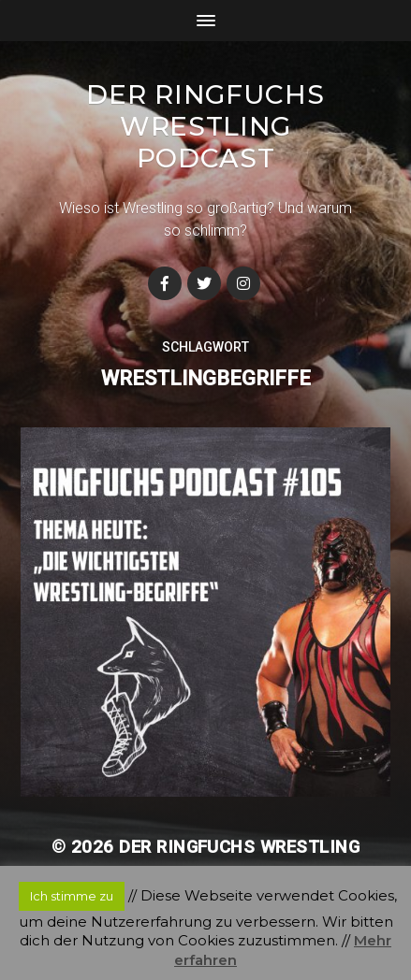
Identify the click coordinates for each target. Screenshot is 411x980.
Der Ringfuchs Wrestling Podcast (205, 126)
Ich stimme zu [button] (72, 896)
